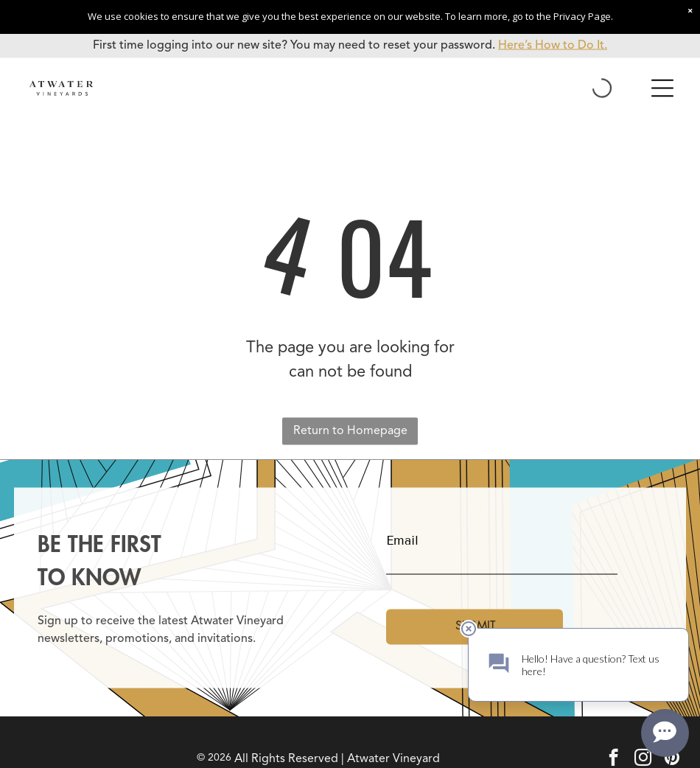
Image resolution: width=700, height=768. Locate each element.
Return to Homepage (350, 431)
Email (402, 541)
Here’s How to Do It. (553, 46)
